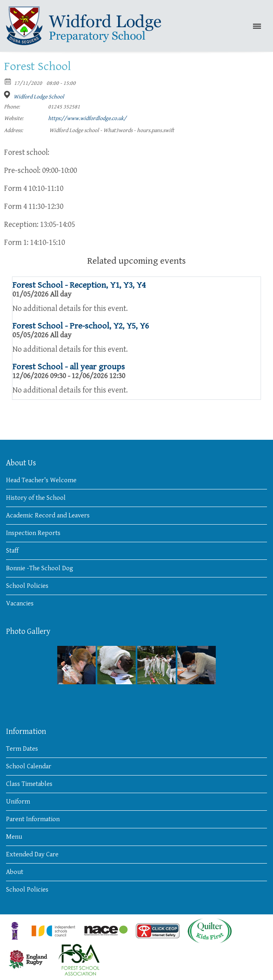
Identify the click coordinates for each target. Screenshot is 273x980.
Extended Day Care (32, 854)
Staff (12, 551)
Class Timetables (29, 784)
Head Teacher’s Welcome (41, 480)
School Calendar (29, 766)
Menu (14, 837)
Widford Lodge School (39, 97)
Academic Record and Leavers (48, 515)
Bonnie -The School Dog (40, 568)
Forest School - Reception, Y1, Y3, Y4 (79, 285)
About (15, 872)
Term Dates (22, 749)
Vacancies (20, 603)
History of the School (36, 498)
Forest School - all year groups (69, 367)
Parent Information (33, 819)
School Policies (27, 586)
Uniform (18, 802)
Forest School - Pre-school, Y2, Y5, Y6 (81, 326)
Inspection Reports (33, 533)
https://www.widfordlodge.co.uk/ (87, 118)
